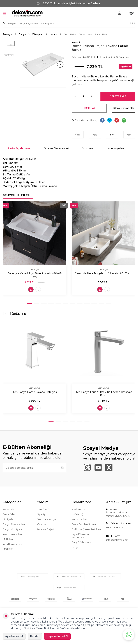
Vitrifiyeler (38, 34)
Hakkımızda (79, 509)
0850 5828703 (115, 527)
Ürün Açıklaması (19, 148)
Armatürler (9, 514)
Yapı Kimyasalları (12, 544)
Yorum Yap (124, 57)
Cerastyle (35, 269)
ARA (132, 23)
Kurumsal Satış (80, 519)
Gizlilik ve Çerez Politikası (86, 529)
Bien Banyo (34, 388)
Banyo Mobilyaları (13, 529)
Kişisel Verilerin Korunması (80, 536)
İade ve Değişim (47, 529)
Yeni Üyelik (44, 509)
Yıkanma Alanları (12, 534)
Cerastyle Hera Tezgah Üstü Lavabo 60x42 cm (104, 273)
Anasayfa (8, 34)
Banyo (22, 34)
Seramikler (9, 509)
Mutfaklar (8, 539)
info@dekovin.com (117, 540)
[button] (26, 65)
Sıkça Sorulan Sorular (84, 524)
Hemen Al (89, 108)
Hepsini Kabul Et (57, 636)
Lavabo (54, 34)
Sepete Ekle (118, 96)
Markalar (8, 549)
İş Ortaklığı (78, 514)
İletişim (76, 547)
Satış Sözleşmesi (81, 542)
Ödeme (42, 524)
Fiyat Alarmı (80, 120)
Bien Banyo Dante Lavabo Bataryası (34, 392)
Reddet (35, 636)
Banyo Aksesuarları (14, 524)
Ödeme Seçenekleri (56, 148)
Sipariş (41, 514)
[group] (43, 64)
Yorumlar (88, 148)
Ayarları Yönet (14, 636)
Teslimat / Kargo (46, 519)
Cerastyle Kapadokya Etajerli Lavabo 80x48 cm (35, 275)
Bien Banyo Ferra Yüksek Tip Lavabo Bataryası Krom (104, 394)
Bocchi (76, 43)
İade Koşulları (116, 148)
